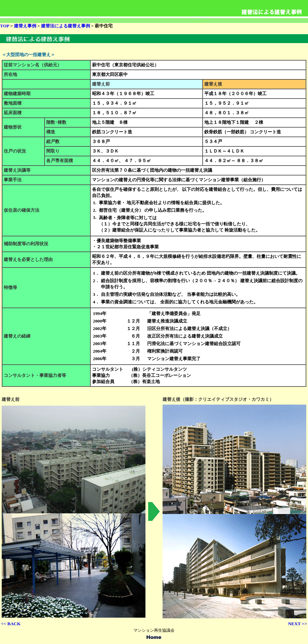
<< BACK (11, 624)
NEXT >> (298, 624)
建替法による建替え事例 (66, 26)
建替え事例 (24, 26)
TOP (4, 26)
